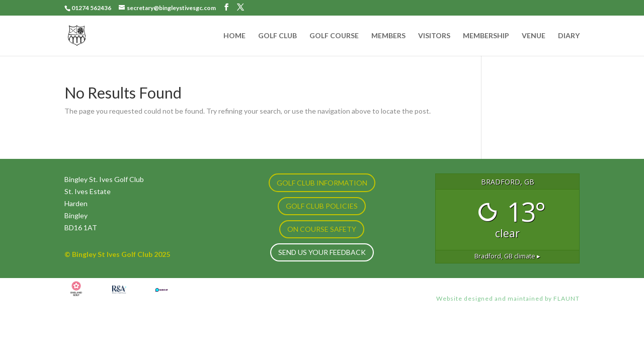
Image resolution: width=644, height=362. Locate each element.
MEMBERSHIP (486, 36)
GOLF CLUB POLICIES (322, 206)
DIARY (569, 36)
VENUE (534, 36)
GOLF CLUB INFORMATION (322, 183)
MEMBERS (388, 36)
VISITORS (434, 36)
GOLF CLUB (277, 36)
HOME (234, 36)
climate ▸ (507, 256)
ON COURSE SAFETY (322, 229)
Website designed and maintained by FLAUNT (508, 298)
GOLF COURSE (334, 36)
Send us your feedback (322, 252)
